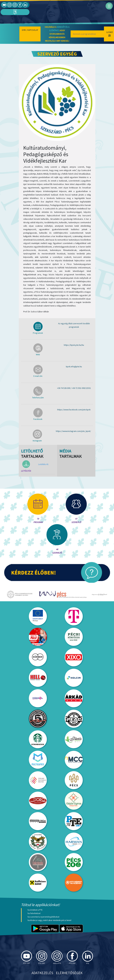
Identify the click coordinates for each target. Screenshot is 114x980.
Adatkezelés (42, 973)
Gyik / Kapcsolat (30, 30)
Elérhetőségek (69, 973)
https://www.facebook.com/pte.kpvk (74, 410)
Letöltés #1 (43, 464)
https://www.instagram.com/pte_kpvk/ (73, 431)
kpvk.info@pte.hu (74, 367)
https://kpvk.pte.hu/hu (74, 345)
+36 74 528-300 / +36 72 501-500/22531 (74, 388)
